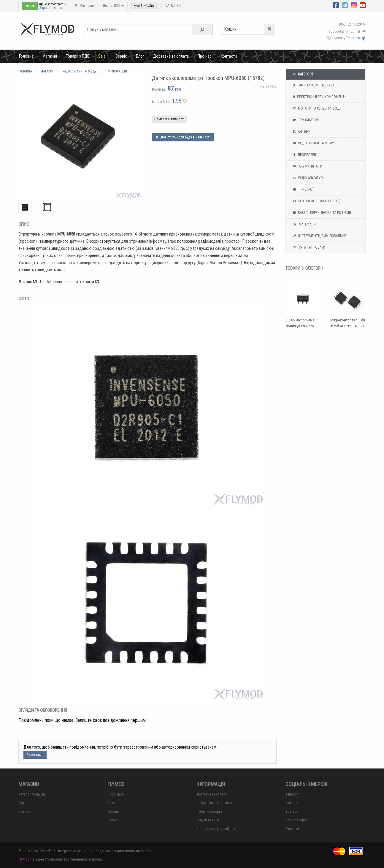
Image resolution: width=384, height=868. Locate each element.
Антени (301, 132)
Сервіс (121, 56)
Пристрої (303, 190)
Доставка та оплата (171, 56)
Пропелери (304, 155)
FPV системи (306, 120)
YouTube (292, 812)
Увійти (30, 6)
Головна (26, 56)
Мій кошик (85, 6)
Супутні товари (308, 247)
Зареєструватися (52, 8)
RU (173, 6)
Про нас (205, 56)
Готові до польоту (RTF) (316, 201)
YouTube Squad (297, 820)
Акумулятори (307, 166)
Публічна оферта (209, 812)
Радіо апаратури (308, 178)
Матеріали (304, 224)
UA (167, 6)
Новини (113, 812)
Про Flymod (116, 794)
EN (179, 6)
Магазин (50, 56)
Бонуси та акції (208, 820)
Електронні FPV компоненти (319, 97)
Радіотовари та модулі (315, 143)
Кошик (249, 29)
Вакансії (114, 820)
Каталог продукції (32, 794)
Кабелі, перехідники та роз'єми (321, 213)
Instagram (293, 803)
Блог (140, 56)
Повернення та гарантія (214, 803)
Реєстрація (35, 755)
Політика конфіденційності (217, 829)
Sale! (102, 56)
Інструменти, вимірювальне (319, 236)
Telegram (292, 794)
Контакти (229, 56)
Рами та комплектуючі (314, 85)
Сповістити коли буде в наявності (183, 137)
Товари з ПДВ (78, 56)
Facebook (293, 829)
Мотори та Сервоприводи (317, 108)
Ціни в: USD (113, 6)
